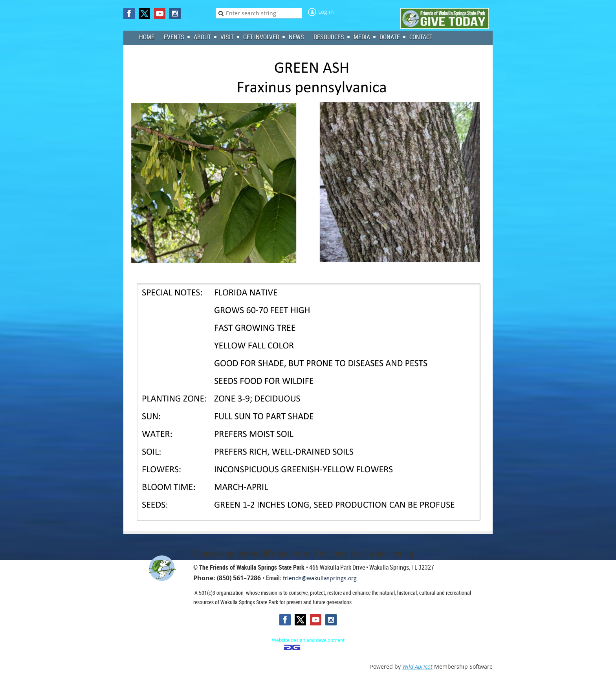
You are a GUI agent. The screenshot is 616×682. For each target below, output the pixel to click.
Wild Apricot (417, 666)
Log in (326, 12)
